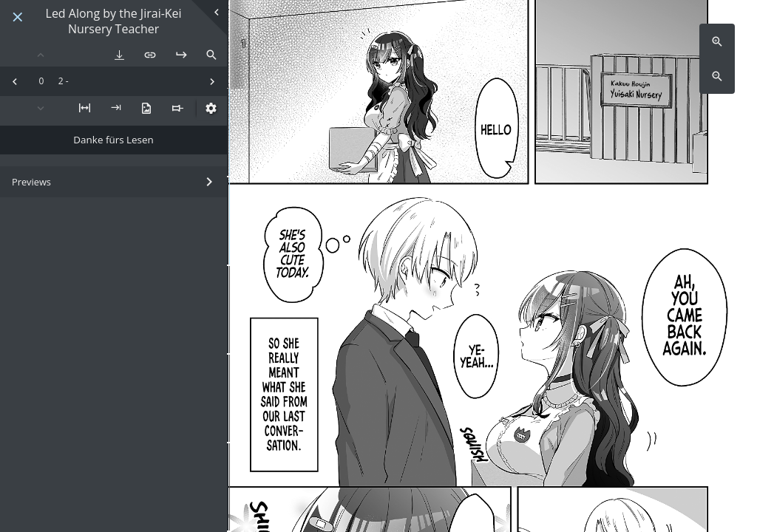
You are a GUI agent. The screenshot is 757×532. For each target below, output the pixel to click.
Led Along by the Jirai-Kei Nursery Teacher (114, 21)
